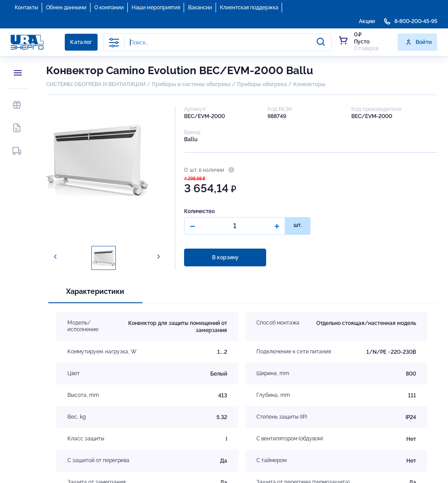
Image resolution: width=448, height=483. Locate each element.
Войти (419, 42)
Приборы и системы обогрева (191, 84)
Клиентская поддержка (249, 8)
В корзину (225, 257)
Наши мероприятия (156, 8)
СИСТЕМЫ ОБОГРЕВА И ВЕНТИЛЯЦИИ (96, 84)
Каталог (81, 42)
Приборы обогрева (262, 84)
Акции (367, 21)
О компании (109, 8)
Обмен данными (66, 8)
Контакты (26, 8)
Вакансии (200, 8)
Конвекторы (309, 84)
